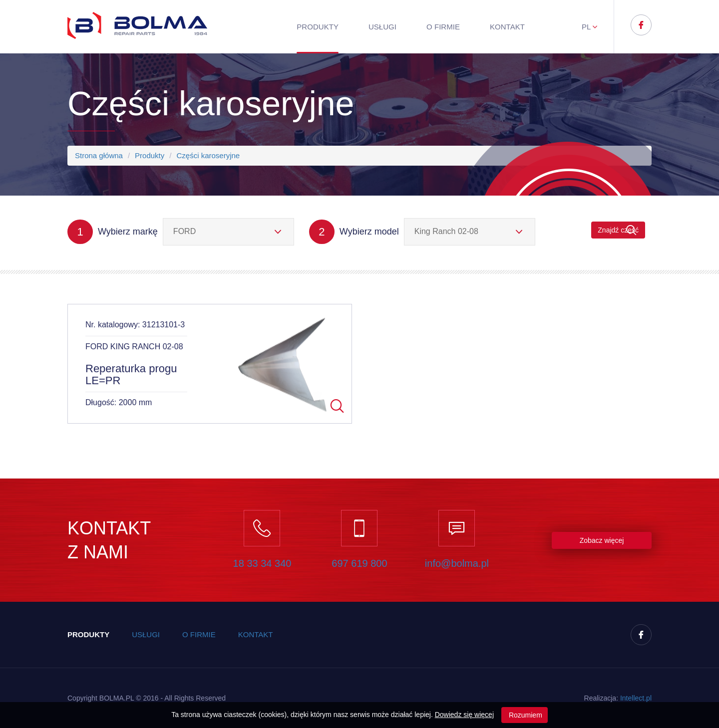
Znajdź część (618, 230)
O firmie (443, 27)
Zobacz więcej (602, 540)
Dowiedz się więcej (464, 715)
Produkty (318, 27)
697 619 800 (359, 563)
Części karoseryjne (208, 155)
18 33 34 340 (262, 563)
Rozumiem (525, 715)
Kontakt (507, 27)
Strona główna (99, 155)
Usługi (382, 27)
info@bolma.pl (457, 563)
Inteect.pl (636, 698)
